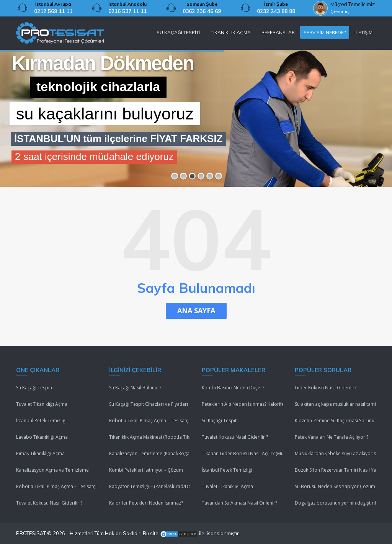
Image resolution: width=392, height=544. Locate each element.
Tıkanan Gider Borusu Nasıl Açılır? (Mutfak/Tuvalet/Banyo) (243, 453)
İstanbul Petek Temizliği (41, 421)
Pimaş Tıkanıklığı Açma (40, 453)
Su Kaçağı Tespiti (34, 388)
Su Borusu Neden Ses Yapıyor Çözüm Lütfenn (336, 486)
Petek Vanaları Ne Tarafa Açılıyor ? (332, 437)
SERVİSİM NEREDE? (325, 32)
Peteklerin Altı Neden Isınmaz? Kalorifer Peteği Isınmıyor (243, 404)
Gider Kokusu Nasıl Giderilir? (326, 388)
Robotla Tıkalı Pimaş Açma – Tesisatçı (56, 486)
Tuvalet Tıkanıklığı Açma (42, 404)
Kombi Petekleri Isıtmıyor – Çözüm (146, 470)
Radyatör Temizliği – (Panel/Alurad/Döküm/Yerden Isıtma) (150, 486)
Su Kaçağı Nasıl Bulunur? (135, 388)
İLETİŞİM (363, 32)
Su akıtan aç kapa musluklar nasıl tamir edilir (336, 404)
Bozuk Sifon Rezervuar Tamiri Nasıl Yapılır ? (336, 470)
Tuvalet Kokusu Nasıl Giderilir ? (49, 503)
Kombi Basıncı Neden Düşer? (233, 388)
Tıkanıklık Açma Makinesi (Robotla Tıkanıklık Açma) (150, 437)
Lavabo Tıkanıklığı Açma (42, 437)
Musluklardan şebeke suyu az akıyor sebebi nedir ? (336, 453)
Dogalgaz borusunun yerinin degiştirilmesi (336, 503)
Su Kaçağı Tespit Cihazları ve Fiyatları (149, 404)
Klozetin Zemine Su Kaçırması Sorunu (335, 421)
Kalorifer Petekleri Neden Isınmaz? (146, 503)
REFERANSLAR (278, 32)
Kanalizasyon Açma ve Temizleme (52, 470)
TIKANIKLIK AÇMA (231, 32)
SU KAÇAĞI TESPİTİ (178, 32)
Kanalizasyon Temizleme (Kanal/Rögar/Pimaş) (150, 453)
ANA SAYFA (196, 310)
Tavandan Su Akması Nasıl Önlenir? (239, 503)
